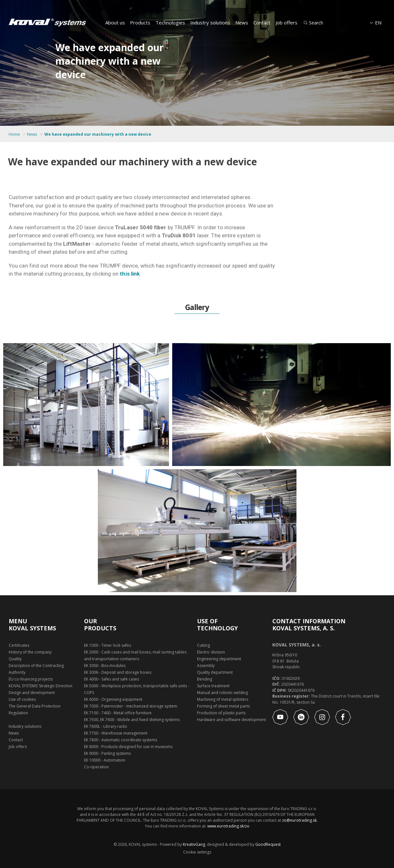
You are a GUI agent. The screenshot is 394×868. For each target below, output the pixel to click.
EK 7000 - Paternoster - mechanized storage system (131, 706)
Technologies (170, 23)
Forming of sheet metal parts (223, 706)
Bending (205, 679)
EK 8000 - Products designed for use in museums (128, 747)
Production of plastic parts (221, 713)
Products (140, 23)
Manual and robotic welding (222, 693)
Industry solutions (210, 23)
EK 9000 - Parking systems (107, 753)
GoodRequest (267, 844)
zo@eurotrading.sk (299, 820)
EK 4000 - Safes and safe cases (112, 679)
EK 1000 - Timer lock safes (108, 645)
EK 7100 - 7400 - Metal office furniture (118, 713)
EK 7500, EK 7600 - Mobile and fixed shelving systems (132, 720)
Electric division (211, 652)
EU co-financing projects (31, 679)
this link (130, 274)
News (242, 23)
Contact (262, 23)
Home (14, 134)
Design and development (32, 693)
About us (115, 23)
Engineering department (219, 659)
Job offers (286, 23)
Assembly (206, 666)
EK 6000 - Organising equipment (113, 699)
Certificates (19, 645)
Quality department (215, 672)
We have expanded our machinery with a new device (98, 134)
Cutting (203, 645)
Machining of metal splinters (223, 699)
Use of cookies (22, 699)
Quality (15, 659)
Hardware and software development (231, 720)
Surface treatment (213, 686)
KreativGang (194, 844)
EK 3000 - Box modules (105, 666)
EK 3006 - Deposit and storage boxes (118, 672)
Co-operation (96, 767)
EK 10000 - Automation (105, 760)
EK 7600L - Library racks (105, 726)
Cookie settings (197, 852)
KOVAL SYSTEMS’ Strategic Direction (41, 686)
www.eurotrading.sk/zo (228, 826)
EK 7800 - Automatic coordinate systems (121, 740)
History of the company (30, 652)
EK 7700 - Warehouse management (116, 733)
